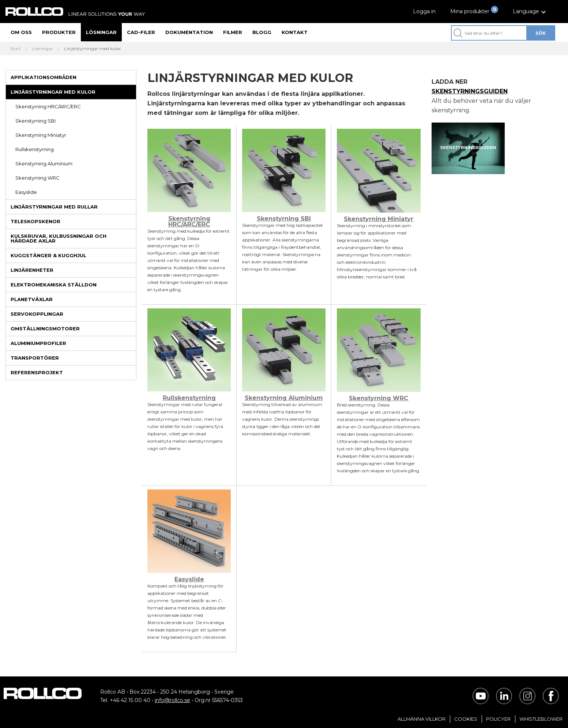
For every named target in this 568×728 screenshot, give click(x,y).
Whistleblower (541, 719)
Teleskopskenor (35, 221)
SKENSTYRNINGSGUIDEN (470, 91)
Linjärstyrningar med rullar (54, 207)
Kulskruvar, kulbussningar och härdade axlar (59, 238)
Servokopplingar (37, 314)
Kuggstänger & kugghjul (48, 255)
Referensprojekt (37, 372)
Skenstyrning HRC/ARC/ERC (48, 106)
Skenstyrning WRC (37, 178)
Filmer (233, 32)
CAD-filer (141, 32)
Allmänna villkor (422, 719)
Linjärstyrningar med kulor (53, 92)
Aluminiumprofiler (38, 343)
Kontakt (295, 32)
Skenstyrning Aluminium (44, 164)
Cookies (466, 719)
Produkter (59, 32)
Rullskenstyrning (35, 149)
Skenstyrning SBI (35, 121)
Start (16, 49)
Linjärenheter (32, 270)
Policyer (498, 719)
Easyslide (26, 192)
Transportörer (35, 358)
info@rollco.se (172, 700)
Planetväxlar (32, 299)
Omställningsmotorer (45, 329)
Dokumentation (189, 32)
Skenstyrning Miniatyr (41, 135)
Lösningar (101, 32)
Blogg (262, 32)
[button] (530, 12)
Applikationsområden (44, 77)
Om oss (21, 32)
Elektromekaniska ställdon (54, 285)
